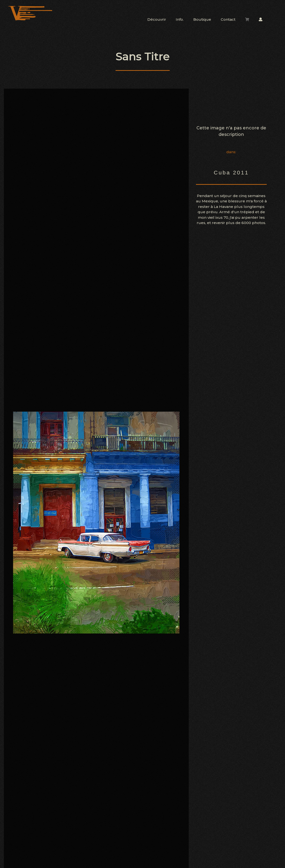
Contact (228, 19)
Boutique (202, 19)
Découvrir (157, 19)
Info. (180, 19)
